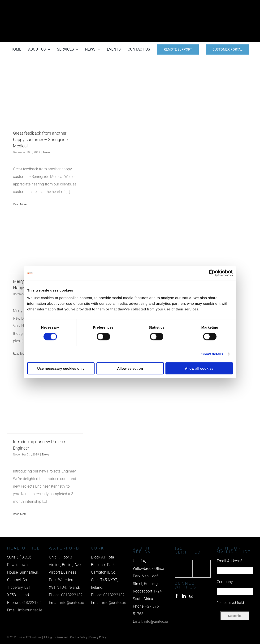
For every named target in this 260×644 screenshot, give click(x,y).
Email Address (230, 561)
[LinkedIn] (184, 596)
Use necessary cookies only (61, 368)
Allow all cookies (199, 368)
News (47, 152)
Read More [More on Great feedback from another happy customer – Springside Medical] (20, 204)
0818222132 (30, 603)
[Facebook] (177, 596)
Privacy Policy (98, 637)
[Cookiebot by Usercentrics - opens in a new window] (212, 273)
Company (225, 582)
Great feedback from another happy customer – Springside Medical (40, 140)
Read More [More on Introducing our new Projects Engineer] (20, 514)
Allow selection (130, 368)
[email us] (215, 21)
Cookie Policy (79, 637)
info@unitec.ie (30, 610)
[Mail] (191, 596)
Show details (212, 354)
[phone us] (215, 6)
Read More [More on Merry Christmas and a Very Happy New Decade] (20, 354)
